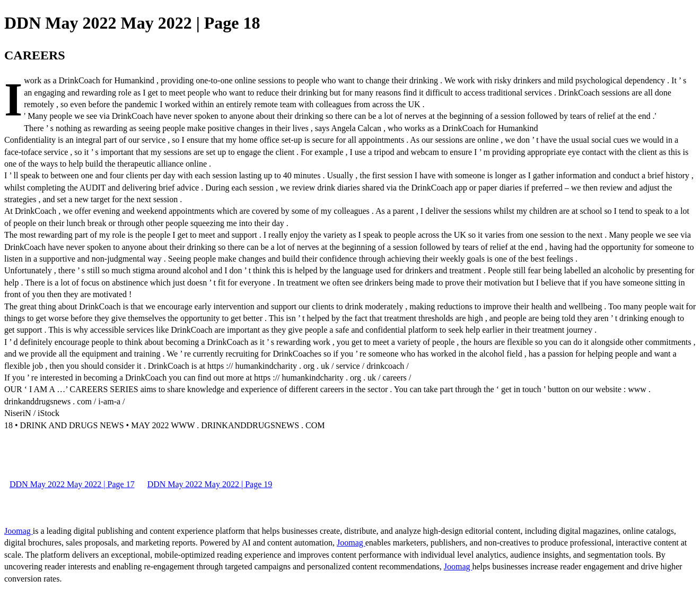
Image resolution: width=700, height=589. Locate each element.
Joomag (19, 531)
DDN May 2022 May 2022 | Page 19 (210, 484)
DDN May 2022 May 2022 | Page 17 (72, 484)
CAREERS (35, 55)
